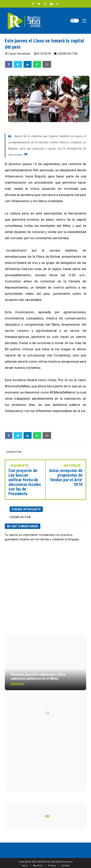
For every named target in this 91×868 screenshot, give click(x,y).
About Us (38, 866)
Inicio (25, 866)
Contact (65, 866)
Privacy (52, 866)
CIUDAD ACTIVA (68, 54)
